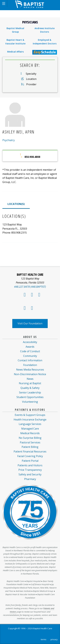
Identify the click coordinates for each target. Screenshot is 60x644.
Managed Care (30, 429)
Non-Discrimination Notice (30, 374)
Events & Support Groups (30, 415)
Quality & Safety (30, 388)
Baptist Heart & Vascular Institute (15, 42)
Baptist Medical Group (15, 30)
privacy (54, 639)
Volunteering (30, 402)
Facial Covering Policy (30, 456)
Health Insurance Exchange (30, 420)
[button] (4, 4)
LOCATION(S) (16, 204)
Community (30, 356)
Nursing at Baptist (30, 383)
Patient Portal (30, 461)
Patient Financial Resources (30, 451)
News (30, 379)
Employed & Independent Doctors (45, 42)
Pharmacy (30, 479)
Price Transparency (30, 470)
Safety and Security (30, 474)
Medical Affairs (15, 52)
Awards (30, 347)
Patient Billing (30, 447)
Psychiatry (9, 140)
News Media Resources (30, 370)
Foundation (30, 365)
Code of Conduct (30, 351)
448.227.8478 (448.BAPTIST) (30, 287)
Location (31, 79)
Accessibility (30, 342)
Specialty (31, 74)
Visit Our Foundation (30, 323)
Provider (31, 84)
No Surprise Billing (30, 438)
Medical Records (30, 433)
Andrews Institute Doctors (45, 30)
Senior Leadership (30, 392)
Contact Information (30, 360)
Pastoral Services (30, 442)
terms (44, 639)
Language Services (30, 424)
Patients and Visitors (30, 465)
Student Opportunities (30, 397)
